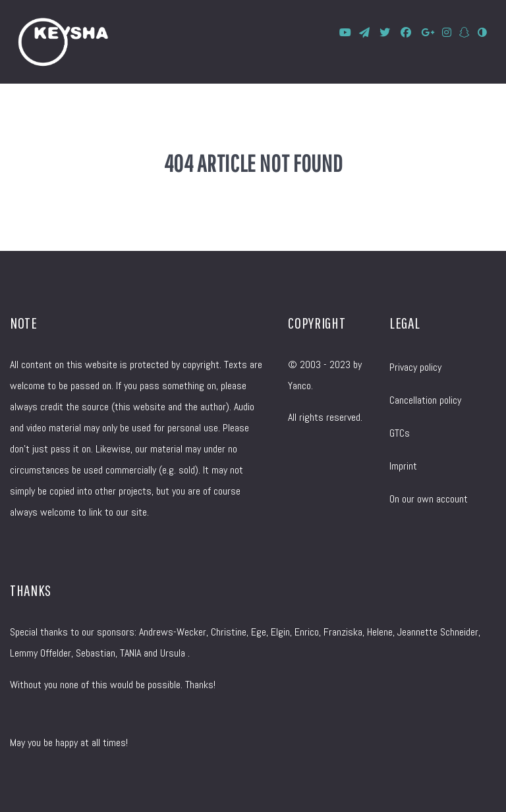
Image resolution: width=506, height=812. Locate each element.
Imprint (403, 466)
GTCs (400, 433)
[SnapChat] (466, 33)
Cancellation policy (425, 400)
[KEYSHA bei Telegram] (366, 33)
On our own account (429, 499)
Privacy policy (415, 367)
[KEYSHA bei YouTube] (347, 33)
